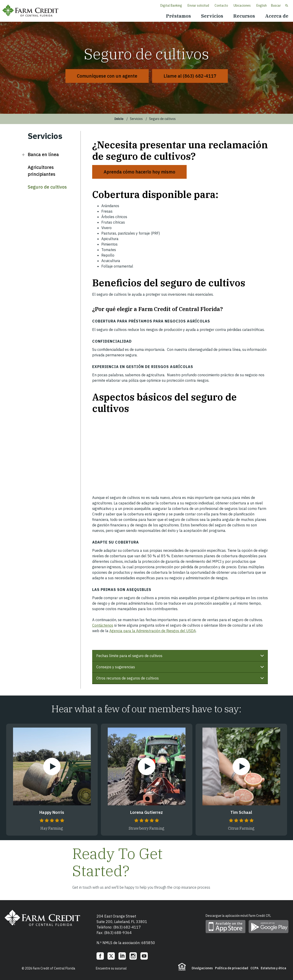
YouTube (144, 956)
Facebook (100, 956)
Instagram (133, 956)
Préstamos (179, 16)
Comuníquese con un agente (107, 76)
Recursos (244, 16)
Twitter (111, 956)
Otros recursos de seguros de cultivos (181, 680)
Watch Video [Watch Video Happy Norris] (52, 766)
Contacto (221, 5)
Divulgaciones (202, 968)
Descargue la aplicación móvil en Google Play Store (269, 927)
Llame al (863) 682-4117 (190, 76)
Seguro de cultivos (47, 187)
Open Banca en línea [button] (23, 154)
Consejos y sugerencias (181, 669)
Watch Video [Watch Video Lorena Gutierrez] (147, 766)
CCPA (254, 968)
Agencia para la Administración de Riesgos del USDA (153, 631)
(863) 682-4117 (127, 927)
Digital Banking (171, 5)
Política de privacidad (232, 968)
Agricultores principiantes (42, 171)
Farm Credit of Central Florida (32, 11)
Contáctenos (103, 625)
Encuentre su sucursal (111, 968)
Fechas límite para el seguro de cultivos (181, 657)
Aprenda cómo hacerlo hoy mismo (139, 172)
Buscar (276, 5)
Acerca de (277, 16)
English (262, 5)
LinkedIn (122, 956)
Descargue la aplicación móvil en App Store (226, 927)
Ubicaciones (242, 5)
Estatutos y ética (273, 968)
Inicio (119, 119)
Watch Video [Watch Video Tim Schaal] (241, 766)
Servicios (212, 16)
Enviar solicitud (198, 5)
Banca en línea (43, 154)
